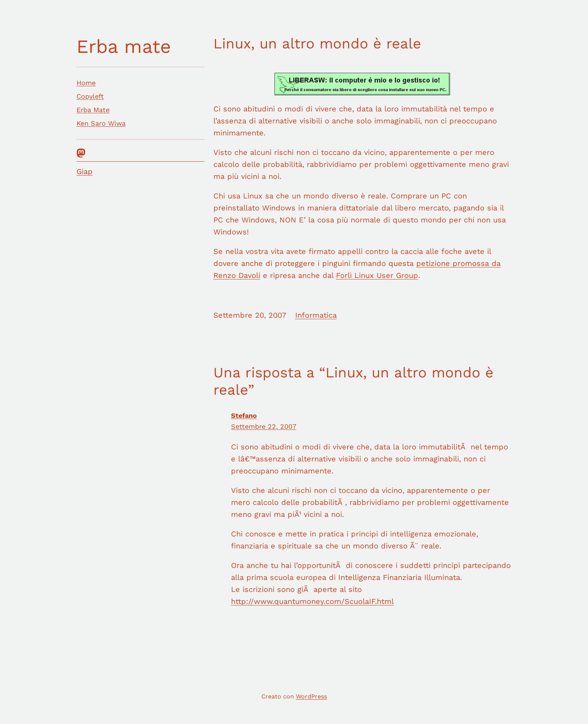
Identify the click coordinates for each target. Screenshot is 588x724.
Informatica (316, 315)
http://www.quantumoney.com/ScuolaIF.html (312, 601)
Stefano (244, 415)
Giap (85, 171)
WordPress (311, 696)
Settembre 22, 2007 (264, 426)
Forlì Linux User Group (377, 275)
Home (86, 83)
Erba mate (124, 46)
